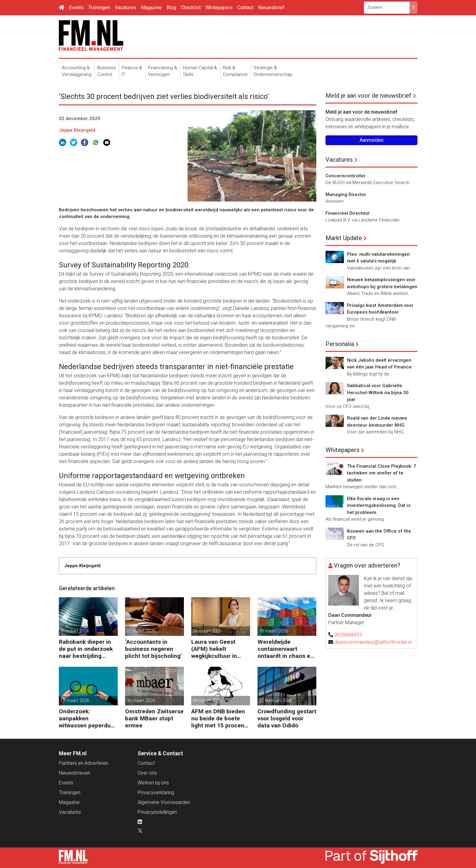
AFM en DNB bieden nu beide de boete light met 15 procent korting (219, 718)
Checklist (191, 8)
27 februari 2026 (275, 700)
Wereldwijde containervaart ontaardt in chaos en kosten (286, 649)
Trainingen (99, 8)
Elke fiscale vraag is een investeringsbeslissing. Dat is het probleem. (379, 506)
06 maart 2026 (141, 700)
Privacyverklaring (156, 793)
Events (76, 8)
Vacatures (125, 8)
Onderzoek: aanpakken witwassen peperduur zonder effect (88, 718)
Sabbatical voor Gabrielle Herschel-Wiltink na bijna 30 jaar (378, 392)
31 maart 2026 (75, 631)
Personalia (340, 344)
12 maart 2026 (75, 700)
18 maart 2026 (273, 631)
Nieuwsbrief (271, 8)
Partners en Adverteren (84, 763)
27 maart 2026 (141, 631)
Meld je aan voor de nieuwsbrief (368, 96)
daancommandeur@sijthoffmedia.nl (373, 642)
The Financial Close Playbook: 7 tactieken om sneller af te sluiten (382, 473)
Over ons (147, 773)
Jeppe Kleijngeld (77, 130)
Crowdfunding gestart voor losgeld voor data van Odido (287, 718)
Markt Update (344, 238)
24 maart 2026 (207, 631)
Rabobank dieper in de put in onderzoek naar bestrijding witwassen (86, 649)
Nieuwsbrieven (74, 773)
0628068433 (348, 635)
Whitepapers (219, 8)
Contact (245, 8)
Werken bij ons (153, 783)
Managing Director (346, 194)
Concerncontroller (346, 176)
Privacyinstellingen (157, 812)
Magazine (151, 8)
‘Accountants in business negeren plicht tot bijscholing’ (154, 649)
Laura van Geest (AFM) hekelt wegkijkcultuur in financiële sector (214, 649)
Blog (171, 8)
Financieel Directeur (348, 213)
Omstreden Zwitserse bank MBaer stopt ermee (154, 718)
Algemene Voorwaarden (164, 802)
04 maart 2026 (207, 700)
